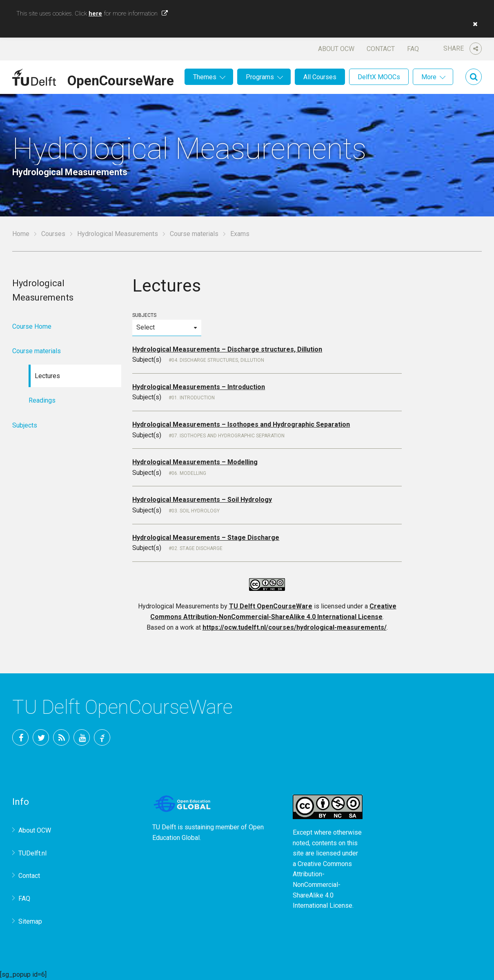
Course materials (194, 234)
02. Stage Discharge (197, 548)
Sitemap (30, 921)
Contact (381, 49)
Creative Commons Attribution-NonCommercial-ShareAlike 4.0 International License (323, 885)
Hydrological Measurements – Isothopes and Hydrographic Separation (241, 424)
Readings (42, 400)
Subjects (167, 324)
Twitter (41, 737)
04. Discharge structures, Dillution (218, 360)
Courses (53, 234)
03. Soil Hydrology (196, 511)
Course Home (32, 326)
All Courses (320, 77)
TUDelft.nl (32, 853)
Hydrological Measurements (118, 234)
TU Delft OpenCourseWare (271, 606)
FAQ (413, 49)
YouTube (82, 737)
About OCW (336, 49)
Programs (260, 77)
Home (21, 234)
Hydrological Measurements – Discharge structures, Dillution (227, 349)
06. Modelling (189, 473)
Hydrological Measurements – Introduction (199, 387)
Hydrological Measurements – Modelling (195, 462)
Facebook (20, 737)
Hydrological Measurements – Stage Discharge (206, 538)
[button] (473, 24)
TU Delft (102, 737)
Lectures (47, 376)
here (95, 13)
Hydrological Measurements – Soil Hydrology (202, 500)
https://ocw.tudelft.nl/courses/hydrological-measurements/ (295, 627)
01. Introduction (193, 398)
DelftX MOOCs (379, 77)
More (429, 77)
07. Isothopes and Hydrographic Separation (228, 436)
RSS (61, 737)
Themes (205, 77)
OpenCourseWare (121, 79)
